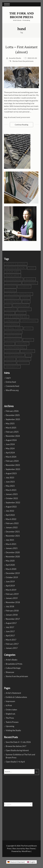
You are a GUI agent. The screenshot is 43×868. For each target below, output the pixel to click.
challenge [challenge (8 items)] (10, 287)
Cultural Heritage (13, 668)
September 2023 (13, 469)
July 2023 (10, 478)
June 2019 (10, 581)
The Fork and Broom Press (21, 15)
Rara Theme (30, 848)
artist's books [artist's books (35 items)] (16, 264)
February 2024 (12, 461)
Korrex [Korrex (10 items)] (9, 313)
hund (18, 117)
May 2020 (10, 561)
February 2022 (12, 523)
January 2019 (12, 598)
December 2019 (13, 573)
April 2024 (10, 453)
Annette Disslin (15, 58)
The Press (10, 718)
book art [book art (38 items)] (12, 272)
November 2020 (13, 557)
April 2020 (10, 565)
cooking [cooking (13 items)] (10, 290)
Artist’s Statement (13, 693)
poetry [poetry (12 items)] (9, 344)
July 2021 (10, 540)
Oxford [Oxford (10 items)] (28, 340)
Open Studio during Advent (17, 750)
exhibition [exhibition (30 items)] (13, 302)
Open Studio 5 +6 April (15, 762)
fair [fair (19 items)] (26, 302)
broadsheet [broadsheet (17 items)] (13, 283)
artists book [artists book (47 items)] (15, 268)
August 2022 (11, 507)
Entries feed (11, 382)
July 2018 (10, 606)
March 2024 (11, 457)
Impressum (10, 701)
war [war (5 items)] (29, 355)
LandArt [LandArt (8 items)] (21, 313)
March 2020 (11, 569)
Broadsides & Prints (14, 664)
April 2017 (10, 636)
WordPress (26, 851)
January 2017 (12, 648)
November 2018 (13, 602)
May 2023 (10, 486)
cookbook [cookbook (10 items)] (24, 287)
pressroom (26, 117)
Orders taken (11, 710)
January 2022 (12, 527)
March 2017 (11, 640)
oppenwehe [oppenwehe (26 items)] (13, 340)
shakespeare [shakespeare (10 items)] (12, 351)
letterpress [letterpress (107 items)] (17, 317)
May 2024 (10, 448)
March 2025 (11, 428)
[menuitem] (18, 804)
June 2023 (10, 482)
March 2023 (11, 490)
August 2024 (11, 440)
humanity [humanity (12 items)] (25, 309)
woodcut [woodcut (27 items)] (12, 367)
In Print (9, 705)
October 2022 (12, 498)
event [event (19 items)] (25, 298)
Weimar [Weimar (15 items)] (10, 359)
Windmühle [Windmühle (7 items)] (23, 363)
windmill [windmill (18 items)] (24, 359)
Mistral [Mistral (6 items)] (28, 328)
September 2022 (13, 502)
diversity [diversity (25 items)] (12, 298)
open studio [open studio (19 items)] (13, 336)
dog (6, 117)
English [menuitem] (8, 804)
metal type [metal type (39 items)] (13, 328)
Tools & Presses (12, 722)
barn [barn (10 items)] (32, 268)
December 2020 (13, 552)
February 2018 (12, 611)
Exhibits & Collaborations (16, 697)
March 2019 (11, 590)
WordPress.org (12, 390)
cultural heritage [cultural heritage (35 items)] (18, 294)
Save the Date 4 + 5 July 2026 (18, 742)
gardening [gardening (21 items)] (21, 305)
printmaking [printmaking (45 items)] (15, 347)
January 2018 (12, 615)
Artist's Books (12, 660)
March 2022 (11, 519)
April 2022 (10, 515)
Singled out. (11, 714)
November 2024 (13, 436)
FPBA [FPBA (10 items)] (8, 306)
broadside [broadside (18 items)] (30, 283)
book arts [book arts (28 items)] (12, 275)
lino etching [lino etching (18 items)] (29, 321)
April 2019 (10, 586)
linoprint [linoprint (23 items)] (12, 324)
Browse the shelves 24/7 (16, 746)
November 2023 (13, 465)
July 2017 (10, 627)
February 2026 (12, 411)
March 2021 (11, 544)
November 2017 (13, 619)
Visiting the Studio (13, 730)
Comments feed (12, 386)
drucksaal (12, 117)
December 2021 (13, 532)
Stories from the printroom (23, 61)
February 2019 (12, 594)
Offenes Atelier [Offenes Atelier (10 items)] (13, 332)
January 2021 (12, 548)
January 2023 (12, 494)
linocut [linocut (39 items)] (12, 320)
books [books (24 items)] (30, 279)
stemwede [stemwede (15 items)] (28, 351)
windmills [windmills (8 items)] (10, 363)
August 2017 (11, 623)
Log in (8, 378)
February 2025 (12, 432)
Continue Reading (21, 125)
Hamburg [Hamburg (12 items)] (11, 309)
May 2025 (10, 423)
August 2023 (11, 473)
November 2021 (13, 536)
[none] (18, 804)
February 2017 (12, 644)
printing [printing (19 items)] (22, 344)
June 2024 (10, 444)
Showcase (10, 672)
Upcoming (10, 726)
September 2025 (13, 419)
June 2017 (10, 631)
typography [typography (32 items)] (14, 355)
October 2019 (12, 577)
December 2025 (13, 415)
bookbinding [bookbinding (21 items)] (14, 279)
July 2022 (10, 511)
